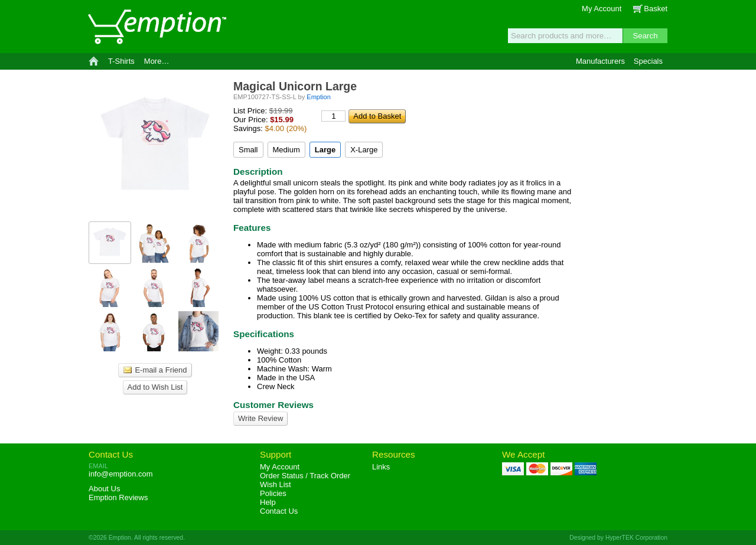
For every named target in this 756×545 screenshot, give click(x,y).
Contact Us (111, 454)
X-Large (364, 150)
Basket (656, 9)
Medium (286, 150)
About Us (104, 489)
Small (248, 150)
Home (94, 61)
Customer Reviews (273, 405)
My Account (602, 9)
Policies (273, 493)
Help (268, 502)
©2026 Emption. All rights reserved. (137, 538)
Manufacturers (600, 61)
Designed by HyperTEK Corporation (618, 538)
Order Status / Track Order (305, 476)
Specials (648, 61)
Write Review (260, 418)
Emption (157, 27)
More (157, 61)
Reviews (118, 497)
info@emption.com (121, 474)
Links (381, 467)
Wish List (276, 484)
